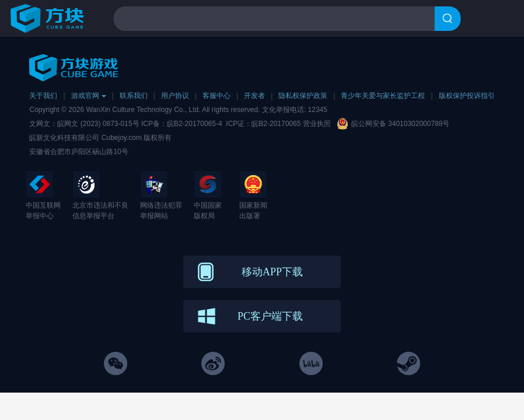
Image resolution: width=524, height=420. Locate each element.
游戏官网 (89, 96)
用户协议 (175, 96)
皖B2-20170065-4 (195, 124)
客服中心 (216, 96)
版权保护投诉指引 (467, 96)
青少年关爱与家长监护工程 (383, 96)
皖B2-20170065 (277, 124)
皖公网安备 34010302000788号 (401, 124)
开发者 (254, 96)
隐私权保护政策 (303, 96)
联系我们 (134, 96)
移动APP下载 (272, 272)
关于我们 (43, 96)
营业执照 (317, 124)
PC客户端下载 (270, 316)
